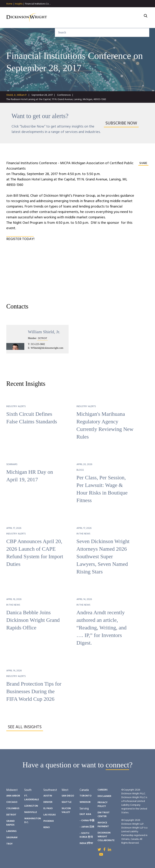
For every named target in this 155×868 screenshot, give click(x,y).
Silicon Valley (66, 810)
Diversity (112, 11)
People (93, 11)
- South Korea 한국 (86, 835)
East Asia (85, 814)
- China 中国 (87, 821)
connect (117, 765)
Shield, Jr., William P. (17, 95)
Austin (48, 796)
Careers (133, 11)
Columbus (13, 808)
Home (9, 4)
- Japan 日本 (87, 827)
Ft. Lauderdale (32, 798)
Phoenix (49, 821)
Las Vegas (50, 815)
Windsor (85, 802)
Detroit (11, 815)
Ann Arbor (13, 796)
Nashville (31, 812)
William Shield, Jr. (44, 332)
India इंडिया (86, 843)
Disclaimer (104, 796)
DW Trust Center (104, 815)
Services (54, 11)
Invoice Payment (103, 825)
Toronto (86, 796)
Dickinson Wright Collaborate (106, 837)
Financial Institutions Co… (38, 4)
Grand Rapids (10, 823)
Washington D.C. (33, 821)
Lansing (11, 831)
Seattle (67, 802)
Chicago (12, 802)
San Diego (68, 796)
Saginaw (12, 838)
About (58, 16)
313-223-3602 (38, 344)
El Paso (48, 808)
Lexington (31, 806)
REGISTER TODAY (20, 239)
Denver (48, 802)
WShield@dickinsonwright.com (47, 348)
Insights (19, 4)
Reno (47, 827)
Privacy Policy (103, 804)
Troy (9, 844)
